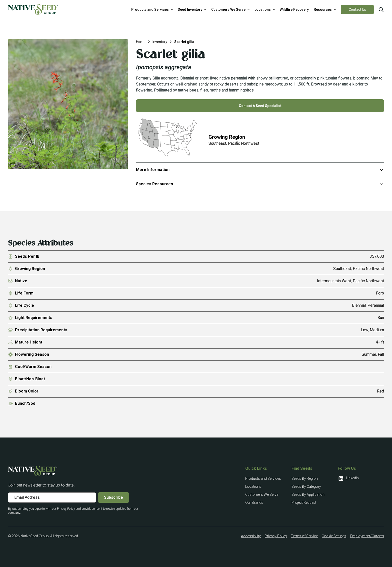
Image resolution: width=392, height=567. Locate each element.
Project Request (304, 502)
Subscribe (113, 497)
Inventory (160, 42)
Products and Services (263, 478)
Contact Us (357, 9)
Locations (253, 486)
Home (141, 42)
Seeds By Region (305, 478)
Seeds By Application (308, 494)
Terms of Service (304, 536)
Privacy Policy (276, 536)
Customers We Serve (262, 494)
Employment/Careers (367, 536)
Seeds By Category (306, 486)
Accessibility (251, 536)
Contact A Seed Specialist (260, 106)
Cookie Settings (334, 536)
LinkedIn (348, 478)
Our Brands (254, 502)
